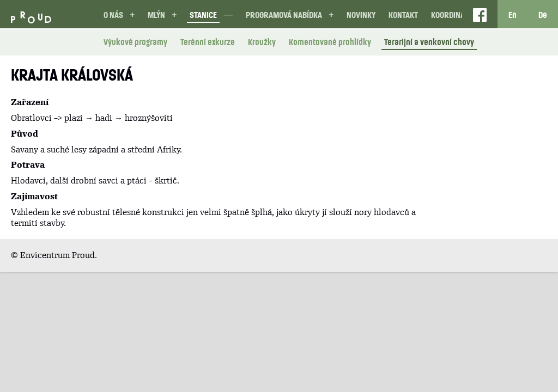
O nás (113, 15)
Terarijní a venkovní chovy (429, 42)
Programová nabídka (284, 15)
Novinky (361, 15)
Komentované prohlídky (330, 42)
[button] (132, 15)
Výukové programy (135, 42)
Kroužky (262, 42)
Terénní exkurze (208, 42)
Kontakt (403, 15)
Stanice (203, 15)
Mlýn (156, 15)
